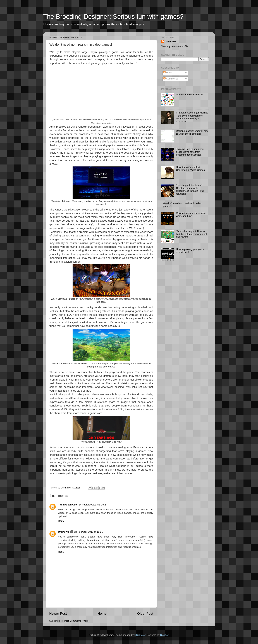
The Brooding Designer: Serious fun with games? (113, 17)
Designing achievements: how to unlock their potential (192, 132)
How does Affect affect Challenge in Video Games (190, 169)
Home (102, 613)
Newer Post (58, 613)
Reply (61, 521)
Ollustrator (140, 635)
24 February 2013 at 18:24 (93, 505)
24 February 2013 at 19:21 (89, 532)
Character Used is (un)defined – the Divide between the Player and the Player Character (192, 117)
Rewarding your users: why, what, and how (191, 215)
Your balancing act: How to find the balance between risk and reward (192, 234)
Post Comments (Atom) (77, 621)
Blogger (164, 635)
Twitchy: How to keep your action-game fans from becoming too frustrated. (190, 152)
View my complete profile (175, 46)
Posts (168, 73)
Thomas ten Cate (68, 505)
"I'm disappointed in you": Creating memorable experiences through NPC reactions (190, 190)
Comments (171, 79)
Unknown (64, 532)
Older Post (145, 613)
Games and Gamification (189, 95)
